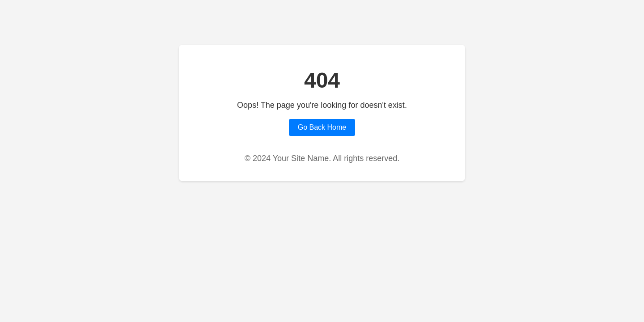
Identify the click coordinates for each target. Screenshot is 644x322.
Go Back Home (322, 127)
